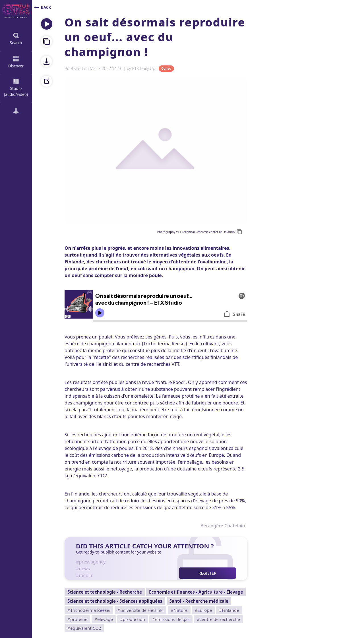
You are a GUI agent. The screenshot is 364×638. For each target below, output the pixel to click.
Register (207, 573)
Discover (16, 61)
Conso (166, 69)
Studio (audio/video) (16, 87)
